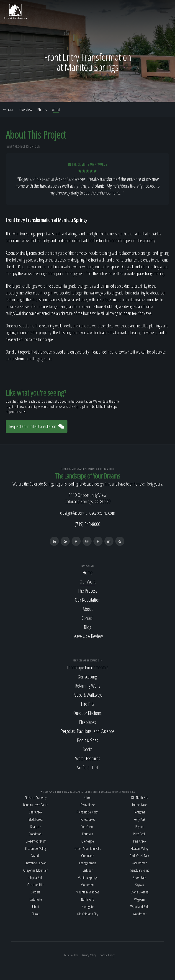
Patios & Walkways (87, 695)
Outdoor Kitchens (87, 713)
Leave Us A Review (88, 636)
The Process (87, 591)
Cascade (36, 856)
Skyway (139, 885)
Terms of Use (71, 955)
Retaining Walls (87, 686)
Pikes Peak (139, 834)
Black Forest (36, 819)
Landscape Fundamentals (87, 667)
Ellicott (36, 914)
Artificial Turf (87, 767)
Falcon (87, 798)
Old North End (140, 798)
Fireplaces (87, 722)
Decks (87, 749)
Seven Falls (139, 878)
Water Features (88, 758)
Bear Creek (36, 812)
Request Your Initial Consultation (37, 426)
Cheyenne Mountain (36, 870)
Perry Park (140, 819)
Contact (87, 618)
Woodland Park (139, 907)
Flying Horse (88, 805)
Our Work (88, 581)
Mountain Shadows (87, 892)
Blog (87, 627)
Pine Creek (140, 841)
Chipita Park (36, 878)
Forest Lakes (88, 819)
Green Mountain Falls (87, 848)
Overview (26, 110)
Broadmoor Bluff (36, 841)
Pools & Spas (87, 740)
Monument (88, 885)
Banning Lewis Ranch (36, 805)
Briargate (36, 827)
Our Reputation (88, 600)
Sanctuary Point (140, 870)
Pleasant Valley (139, 848)
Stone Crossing (140, 892)
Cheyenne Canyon (36, 863)
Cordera (36, 892)
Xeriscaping (87, 676)
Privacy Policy (89, 955)
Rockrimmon (139, 863)
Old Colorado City (87, 914)
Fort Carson (88, 827)
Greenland (88, 856)
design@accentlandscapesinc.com (88, 513)
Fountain (88, 834)
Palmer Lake (139, 805)
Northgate (88, 907)
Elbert (36, 907)
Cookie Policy (107, 955)
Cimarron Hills (36, 885)
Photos (42, 110)
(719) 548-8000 (87, 524)
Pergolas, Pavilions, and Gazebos (87, 731)
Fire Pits (88, 704)
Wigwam (139, 899)
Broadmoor (36, 834)
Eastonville (36, 899)
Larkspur (88, 870)
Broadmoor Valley (36, 848)
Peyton (139, 827)
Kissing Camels (87, 863)
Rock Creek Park (139, 856)
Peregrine (140, 812)
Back (8, 110)
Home (87, 572)
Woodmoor (140, 914)
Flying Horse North (87, 812)
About (56, 110)
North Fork (87, 899)
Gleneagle (88, 841)
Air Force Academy (36, 798)
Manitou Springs (87, 878)
